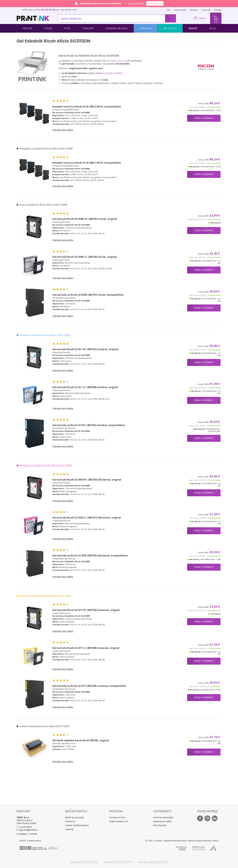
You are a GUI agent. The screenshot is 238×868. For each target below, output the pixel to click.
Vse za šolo (170, 28)
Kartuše (27, 28)
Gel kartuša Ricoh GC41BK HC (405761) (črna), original (85, 219)
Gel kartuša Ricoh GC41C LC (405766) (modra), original (85, 387)
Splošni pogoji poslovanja (200, 841)
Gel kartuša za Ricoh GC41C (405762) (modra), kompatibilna (89, 425)
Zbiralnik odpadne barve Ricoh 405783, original (81, 740)
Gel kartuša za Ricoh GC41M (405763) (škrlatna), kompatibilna (90, 556)
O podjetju (22, 834)
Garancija (206, 10)
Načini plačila (180, 10)
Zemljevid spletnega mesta (175, 841)
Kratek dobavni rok (118, 821)
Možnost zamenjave (163, 817)
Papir (67, 28)
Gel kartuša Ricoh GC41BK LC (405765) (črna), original (84, 257)
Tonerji (48, 28)
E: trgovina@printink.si (27, 830)
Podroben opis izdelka (63, 130)
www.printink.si (84, 862)
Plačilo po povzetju (74, 817)
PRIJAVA (202, 18)
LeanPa (69, 829)
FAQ (169, 10)
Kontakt (218, 10)
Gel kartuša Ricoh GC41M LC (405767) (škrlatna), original (87, 518)
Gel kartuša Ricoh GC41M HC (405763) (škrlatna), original (87, 480)
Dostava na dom (117, 817)
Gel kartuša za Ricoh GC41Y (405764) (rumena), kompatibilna (89, 686)
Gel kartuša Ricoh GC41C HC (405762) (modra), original (85, 349)
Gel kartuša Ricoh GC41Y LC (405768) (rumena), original (86, 648)
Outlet (193, 28)
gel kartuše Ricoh (115, 61)
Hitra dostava (160, 825)
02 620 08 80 (48, 10)
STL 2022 (149, 841)
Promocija (146, 28)
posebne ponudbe (113, 73)
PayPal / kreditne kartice (77, 825)
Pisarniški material (117, 28)
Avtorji (216, 841)
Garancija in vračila (162, 821)
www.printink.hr (118, 862)
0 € (216, 22)
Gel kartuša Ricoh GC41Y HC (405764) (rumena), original (86, 610)
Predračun (70, 821)
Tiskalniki (88, 28)
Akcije (212, 28)
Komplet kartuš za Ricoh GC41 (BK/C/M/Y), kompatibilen (87, 107)
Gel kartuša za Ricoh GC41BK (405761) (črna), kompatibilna (88, 295)
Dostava (194, 10)
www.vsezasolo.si (153, 862)
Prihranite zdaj (155, 3)
